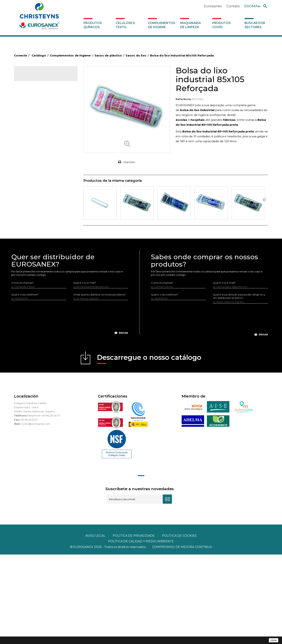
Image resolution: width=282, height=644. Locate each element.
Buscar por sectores (255, 25)
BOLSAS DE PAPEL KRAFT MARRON (43, 156)
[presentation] (70, 410)
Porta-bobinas (30, 225)
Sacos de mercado (36, 138)
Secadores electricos (34, 243)
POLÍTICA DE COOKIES (179, 625)
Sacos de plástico (32, 125)
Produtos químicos (93, 25)
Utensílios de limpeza (34, 249)
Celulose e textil (125, 25)
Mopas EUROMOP (32, 220)
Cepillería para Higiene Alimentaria (42, 196)
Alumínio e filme (31, 113)
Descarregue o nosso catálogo (149, 448)
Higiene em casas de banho (38, 208)
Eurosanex (213, 6)
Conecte (22, 55)
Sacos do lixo (32, 144)
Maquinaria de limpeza (191, 25)
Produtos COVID (222, 25)
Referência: (184, 99)
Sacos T (29, 131)
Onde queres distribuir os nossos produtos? (100, 384)
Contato (233, 6)
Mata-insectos (30, 214)
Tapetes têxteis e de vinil (36, 202)
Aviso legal (95, 625)
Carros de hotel (31, 162)
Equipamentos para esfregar (39, 179)
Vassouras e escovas (34, 191)
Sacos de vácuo (34, 150)
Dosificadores (30, 260)
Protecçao (28, 231)
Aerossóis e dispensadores (37, 108)
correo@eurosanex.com (35, 513)
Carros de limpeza (32, 167)
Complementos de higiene (162, 25)
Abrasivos (27, 102)
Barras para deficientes (35, 119)
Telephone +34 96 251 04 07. (44, 505)
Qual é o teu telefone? (25, 384)
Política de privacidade (134, 625)
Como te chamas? (22, 372)
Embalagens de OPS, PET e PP (40, 185)
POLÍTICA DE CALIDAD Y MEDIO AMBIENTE (141, 631)
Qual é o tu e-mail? (85, 372)
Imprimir (129, 162)
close (274, 640)
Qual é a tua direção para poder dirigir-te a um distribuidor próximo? (239, 385)
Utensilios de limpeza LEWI (37, 255)
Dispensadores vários (34, 266)
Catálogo (32, 77)
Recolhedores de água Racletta (41, 237)
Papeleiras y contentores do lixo (41, 173)
